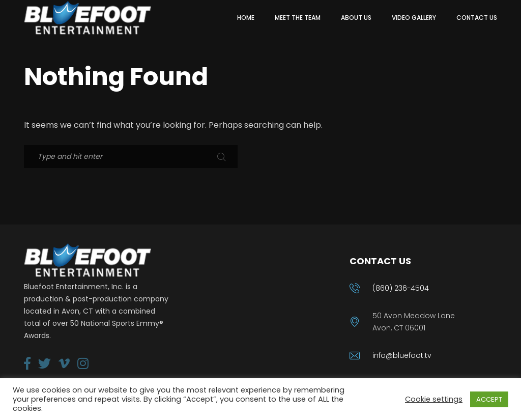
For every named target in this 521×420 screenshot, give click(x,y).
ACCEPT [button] (489, 399)
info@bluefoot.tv (402, 355)
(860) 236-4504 (401, 288)
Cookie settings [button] (434, 399)
